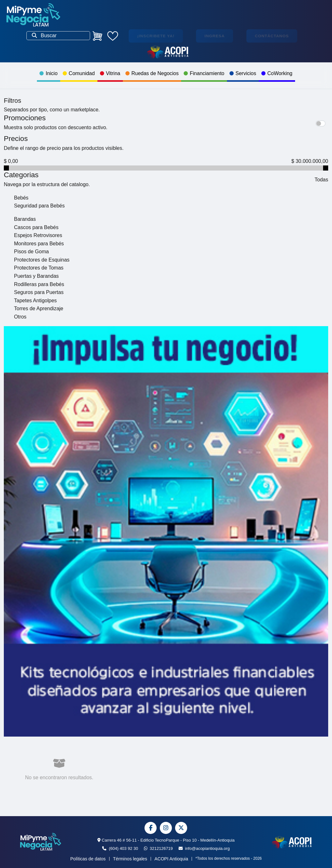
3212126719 (158, 848)
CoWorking (277, 73)
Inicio (48, 73)
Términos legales (130, 859)
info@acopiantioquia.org (204, 848)
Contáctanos (272, 36)
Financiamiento (204, 73)
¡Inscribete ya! (156, 36)
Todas (321, 180)
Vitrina (110, 73)
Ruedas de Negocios (152, 73)
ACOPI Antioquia (171, 859)
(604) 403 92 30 (120, 848)
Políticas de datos (88, 859)
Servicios (243, 73)
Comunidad (79, 73)
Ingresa (215, 36)
